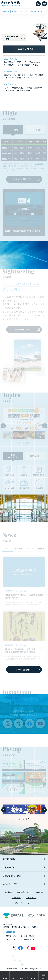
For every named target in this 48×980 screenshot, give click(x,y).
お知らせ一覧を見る (27, 670)
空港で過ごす (24, 867)
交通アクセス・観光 (24, 876)
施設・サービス (24, 884)
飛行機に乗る (24, 859)
